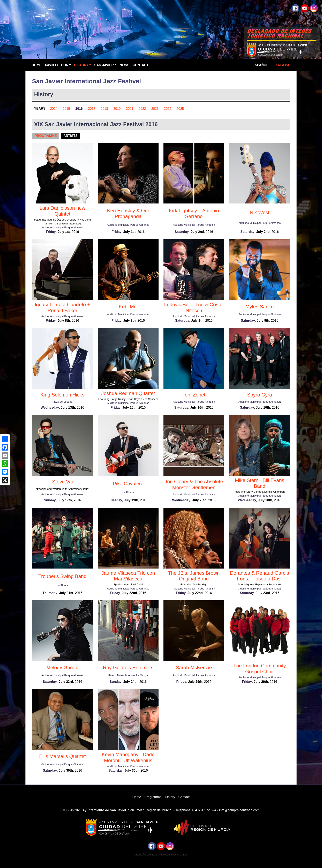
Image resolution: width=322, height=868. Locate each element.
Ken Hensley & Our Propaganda (128, 214)
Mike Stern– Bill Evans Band (260, 483)
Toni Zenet (194, 395)
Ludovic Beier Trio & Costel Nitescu (194, 307)
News (124, 65)
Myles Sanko (259, 307)
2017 (92, 109)
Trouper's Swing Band (62, 576)
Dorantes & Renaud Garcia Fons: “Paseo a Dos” (260, 576)
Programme (46, 136)
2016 (79, 109)
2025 (180, 109)
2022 (142, 109)
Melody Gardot (62, 667)
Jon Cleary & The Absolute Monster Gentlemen (194, 484)
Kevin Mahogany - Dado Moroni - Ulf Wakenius (128, 757)
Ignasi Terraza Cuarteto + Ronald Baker (62, 307)
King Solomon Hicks (63, 395)
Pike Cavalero (128, 484)
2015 (67, 109)
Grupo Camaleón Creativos (173, 855)
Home (37, 65)
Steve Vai (63, 482)
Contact (141, 65)
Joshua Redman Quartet (128, 393)
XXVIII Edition (57, 65)
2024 (168, 109)
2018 (104, 109)
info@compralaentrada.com (239, 810)
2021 (130, 109)
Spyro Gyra (259, 395)
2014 (54, 109)
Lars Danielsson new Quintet (63, 211)
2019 (117, 109)
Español (260, 65)
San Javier (104, 65)
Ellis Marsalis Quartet (63, 756)
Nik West (260, 212)
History (81, 65)
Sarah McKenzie (194, 667)
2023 (155, 109)
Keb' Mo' (128, 307)
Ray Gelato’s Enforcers (128, 667)
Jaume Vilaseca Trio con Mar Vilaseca (128, 576)
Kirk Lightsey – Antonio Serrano (194, 214)
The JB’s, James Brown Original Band (194, 576)
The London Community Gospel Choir (260, 669)
